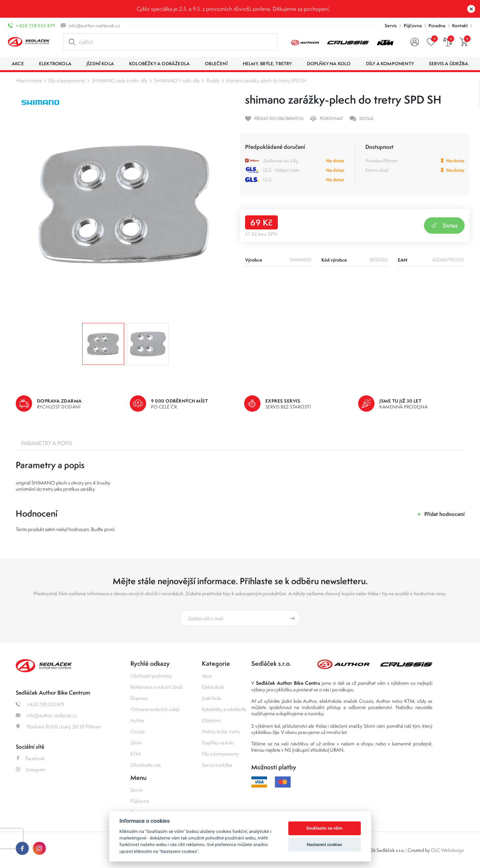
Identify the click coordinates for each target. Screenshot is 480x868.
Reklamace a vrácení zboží (156, 687)
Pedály (213, 80)
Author (137, 720)
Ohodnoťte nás (146, 765)
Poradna (437, 26)
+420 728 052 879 (35, 26)
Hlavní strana (29, 80)
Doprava (139, 698)
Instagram (31, 769)
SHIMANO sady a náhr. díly (120, 80)
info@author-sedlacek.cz (94, 26)
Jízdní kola (211, 698)
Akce (207, 676)
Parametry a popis (47, 443)
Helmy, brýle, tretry (221, 731)
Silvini (136, 743)
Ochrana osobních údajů (155, 709)
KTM (135, 754)
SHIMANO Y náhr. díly (177, 80)
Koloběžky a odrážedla (224, 709)
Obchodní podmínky (151, 676)
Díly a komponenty (67, 80)
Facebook (30, 758)
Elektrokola (213, 687)
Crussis (138, 731)
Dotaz (444, 225)
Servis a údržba (217, 765)
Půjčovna (413, 26)
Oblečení (211, 720)
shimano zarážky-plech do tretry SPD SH (266, 80)
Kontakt (460, 26)
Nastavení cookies (324, 845)
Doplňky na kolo (218, 743)
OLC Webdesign (448, 850)
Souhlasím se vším (325, 828)
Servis (391, 26)
